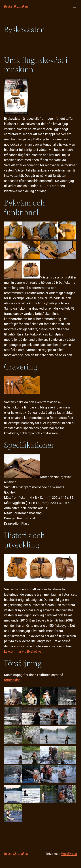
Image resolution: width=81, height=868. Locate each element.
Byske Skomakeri (16, 6)
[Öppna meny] (75, 7)
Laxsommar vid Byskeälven (24, 651)
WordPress (69, 854)
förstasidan (12, 680)
